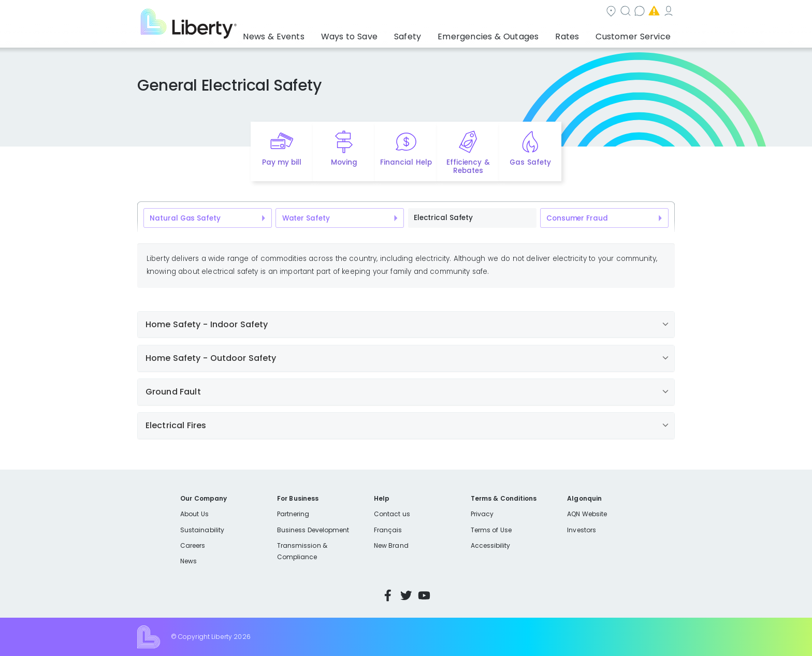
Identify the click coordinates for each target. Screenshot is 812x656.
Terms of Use (491, 530)
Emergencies (587, 12)
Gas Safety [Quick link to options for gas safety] (530, 162)
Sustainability (202, 530)
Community (412, 12)
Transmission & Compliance (302, 551)
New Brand (391, 545)
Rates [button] (577, 34)
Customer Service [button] (636, 34)
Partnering (293, 514)
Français (388, 530)
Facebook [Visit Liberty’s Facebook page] (388, 595)
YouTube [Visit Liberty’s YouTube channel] (424, 595)
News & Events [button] (316, 34)
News (189, 561)
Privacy (482, 514)
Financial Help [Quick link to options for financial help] (406, 162)
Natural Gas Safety (185, 218)
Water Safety (306, 218)
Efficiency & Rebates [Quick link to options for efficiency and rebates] (468, 167)
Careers (193, 545)
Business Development (313, 530)
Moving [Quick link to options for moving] (344, 162)
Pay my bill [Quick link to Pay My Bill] (282, 162)
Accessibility (491, 545)
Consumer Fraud (577, 218)
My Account (652, 12)
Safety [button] (434, 34)
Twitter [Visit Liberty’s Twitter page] (406, 595)
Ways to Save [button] (383, 34)
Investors (582, 530)
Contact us (523, 12)
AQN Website (587, 514)
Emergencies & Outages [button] (507, 34)
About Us (194, 514)
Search (468, 12)
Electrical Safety (443, 218)
